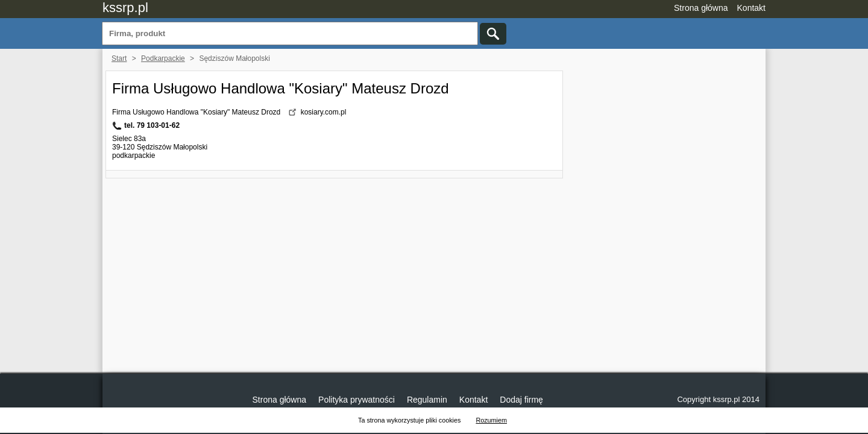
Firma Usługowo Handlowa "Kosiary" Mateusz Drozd (281, 88)
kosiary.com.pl (324, 112)
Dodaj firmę (521, 400)
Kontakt (751, 8)
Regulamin (427, 400)
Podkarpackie (163, 58)
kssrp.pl (125, 8)
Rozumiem (491, 420)
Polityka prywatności (357, 400)
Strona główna (701, 8)
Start (119, 58)
